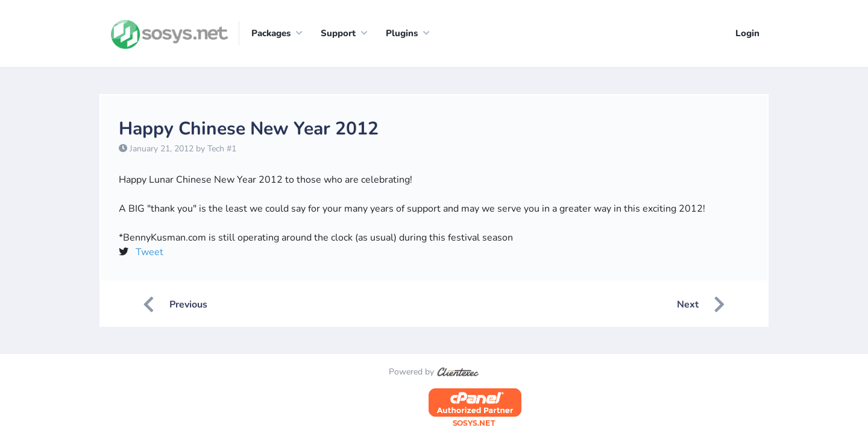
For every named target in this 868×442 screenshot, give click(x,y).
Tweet (149, 252)
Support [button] (338, 33)
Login (747, 33)
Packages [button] (271, 33)
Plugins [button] (402, 33)
